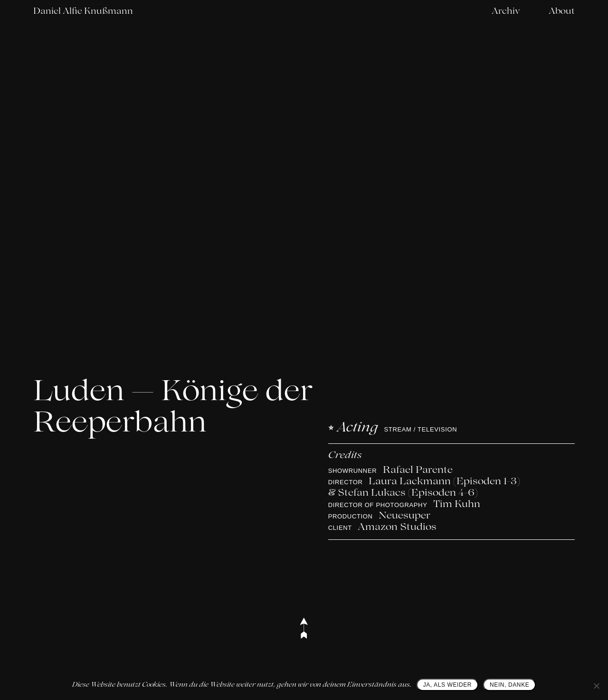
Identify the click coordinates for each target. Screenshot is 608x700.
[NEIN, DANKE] (596, 686)
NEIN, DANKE (509, 685)
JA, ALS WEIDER (447, 685)
